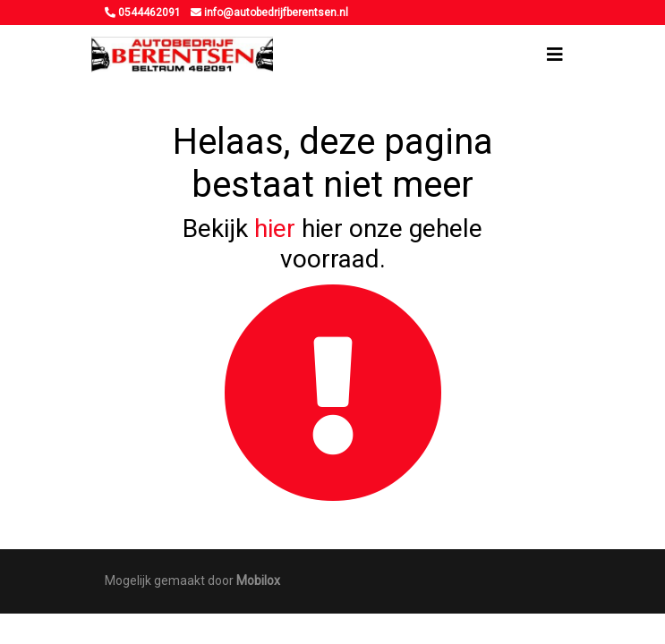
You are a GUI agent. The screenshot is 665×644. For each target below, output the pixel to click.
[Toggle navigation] (555, 55)
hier (275, 229)
